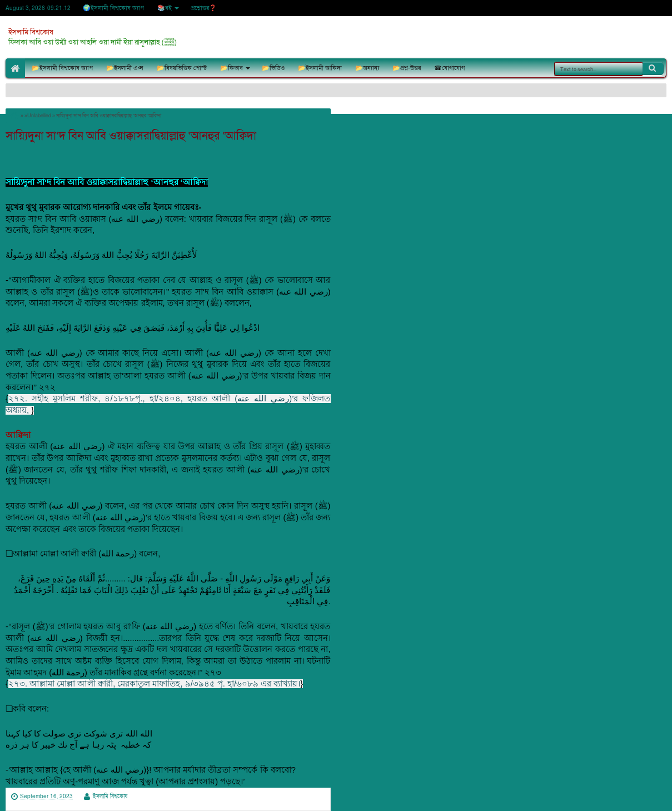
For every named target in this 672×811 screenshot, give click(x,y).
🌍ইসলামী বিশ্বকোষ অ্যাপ (113, 8)
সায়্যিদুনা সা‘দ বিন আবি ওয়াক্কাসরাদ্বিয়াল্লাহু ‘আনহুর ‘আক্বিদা (131, 136)
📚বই (165, 8)
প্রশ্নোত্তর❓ (204, 8)
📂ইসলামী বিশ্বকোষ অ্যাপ (62, 68)
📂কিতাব (232, 68)
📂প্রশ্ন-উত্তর (407, 68)
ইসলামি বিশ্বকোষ (31, 32)
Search (653, 68)
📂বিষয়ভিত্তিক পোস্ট (182, 68)
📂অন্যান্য (367, 68)
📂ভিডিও (273, 68)
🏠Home (15, 68)
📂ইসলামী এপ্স (125, 68)
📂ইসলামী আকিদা (320, 68)
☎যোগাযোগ (449, 68)
